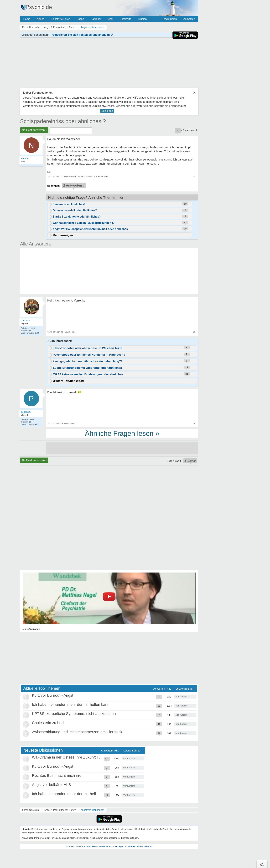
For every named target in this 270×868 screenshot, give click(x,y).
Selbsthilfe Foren (61, 19)
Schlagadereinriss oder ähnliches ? (63, 121)
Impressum (93, 846)
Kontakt (70, 846)
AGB (139, 846)
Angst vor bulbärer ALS (51, 785)
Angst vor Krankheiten (92, 810)
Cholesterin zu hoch (49, 723)
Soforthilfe (126, 19)
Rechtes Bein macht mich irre (57, 776)
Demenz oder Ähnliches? (69, 204)
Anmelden (189, 19)
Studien (142, 19)
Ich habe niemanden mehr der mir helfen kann (71, 704)
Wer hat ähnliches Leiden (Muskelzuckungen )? (84, 223)
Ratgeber (96, 19)
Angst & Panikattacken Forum (60, 810)
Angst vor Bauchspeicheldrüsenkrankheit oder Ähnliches (90, 229)
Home (27, 19)
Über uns (81, 846)
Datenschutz (106, 846)
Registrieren (170, 19)
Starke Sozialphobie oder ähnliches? (77, 217)
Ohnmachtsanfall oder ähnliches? (75, 210)
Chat (111, 19)
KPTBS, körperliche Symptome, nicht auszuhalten (74, 714)
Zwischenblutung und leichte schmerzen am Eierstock (77, 732)
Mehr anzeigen (63, 235)
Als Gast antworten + (34, 130)
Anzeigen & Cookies (125, 846)
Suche (80, 19)
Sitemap (148, 846)
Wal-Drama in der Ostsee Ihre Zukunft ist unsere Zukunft (80, 757)
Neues (41, 19)
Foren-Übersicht (31, 810)
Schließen (107, 111)
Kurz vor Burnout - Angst (53, 695)
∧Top (262, 864)
